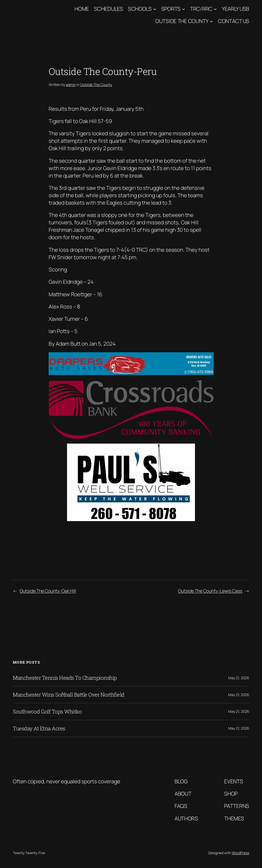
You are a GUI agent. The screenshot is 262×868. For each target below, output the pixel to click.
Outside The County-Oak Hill (48, 591)
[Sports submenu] (183, 9)
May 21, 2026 (239, 678)
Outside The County (182, 21)
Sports (171, 9)
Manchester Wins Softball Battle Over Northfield (69, 695)
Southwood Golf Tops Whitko (47, 712)
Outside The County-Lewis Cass (210, 591)
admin (71, 85)
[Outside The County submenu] (211, 21)
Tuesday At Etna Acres (39, 728)
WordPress (241, 853)
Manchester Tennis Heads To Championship (65, 678)
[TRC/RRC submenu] (215, 9)
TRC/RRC (201, 9)
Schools (140, 9)
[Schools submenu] (155, 9)
